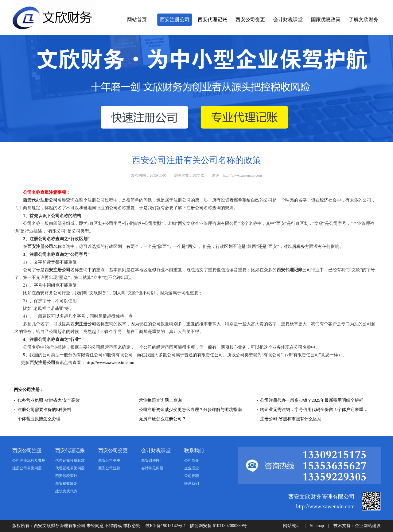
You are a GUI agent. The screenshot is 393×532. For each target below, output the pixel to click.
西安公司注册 (27, 450)
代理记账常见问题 (70, 468)
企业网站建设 (368, 526)
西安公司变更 (250, 20)
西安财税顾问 (152, 460)
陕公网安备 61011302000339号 (218, 526)
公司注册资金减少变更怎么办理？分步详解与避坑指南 (190, 410)
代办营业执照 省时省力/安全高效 (49, 400)
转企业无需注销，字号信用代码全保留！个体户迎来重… (314, 410)
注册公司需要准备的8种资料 (44, 410)
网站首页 (137, 20)
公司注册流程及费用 (29, 460)
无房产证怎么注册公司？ (162, 419)
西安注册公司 (175, 20)
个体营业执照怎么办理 (40, 419)
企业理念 (192, 468)
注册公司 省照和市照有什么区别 (291, 419)
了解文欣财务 (364, 20)
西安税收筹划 (66, 483)
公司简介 (192, 460)
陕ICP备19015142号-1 (166, 526)
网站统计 (292, 526)
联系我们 (194, 450)
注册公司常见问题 (27, 468)
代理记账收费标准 (70, 460)
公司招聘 (192, 476)
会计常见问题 (152, 468)
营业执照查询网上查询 (160, 400)
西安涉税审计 (66, 476)
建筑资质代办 (66, 491)
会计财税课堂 (288, 20)
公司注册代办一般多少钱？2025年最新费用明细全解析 (312, 400)
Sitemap (317, 526)
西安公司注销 (109, 468)
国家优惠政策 (326, 20)
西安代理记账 (212, 20)
